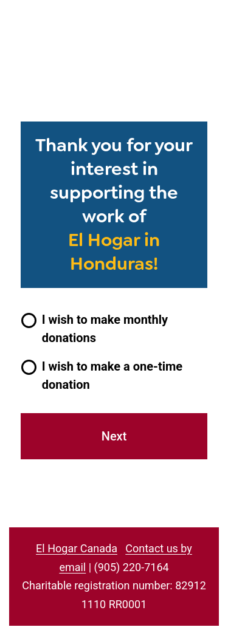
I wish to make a (112, 375)
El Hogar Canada (77, 548)
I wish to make (105, 329)
